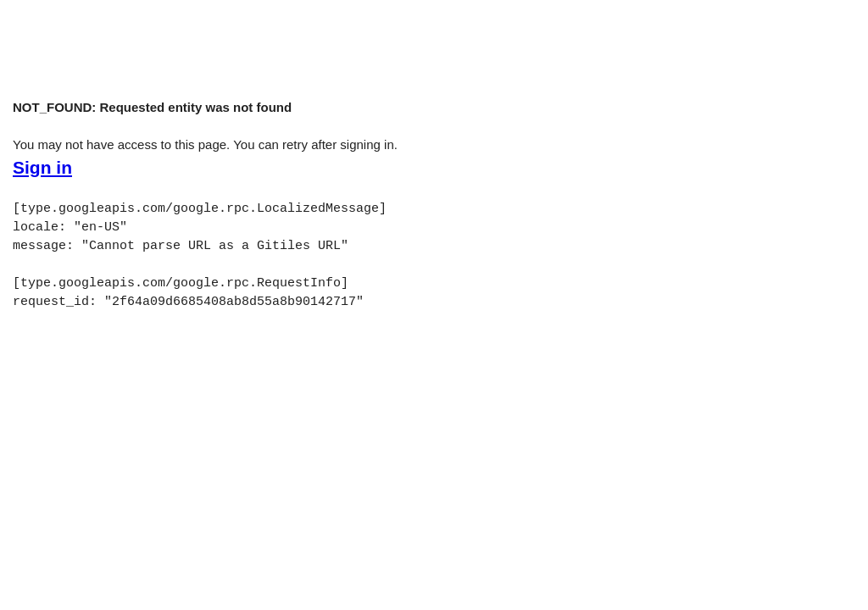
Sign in (42, 168)
